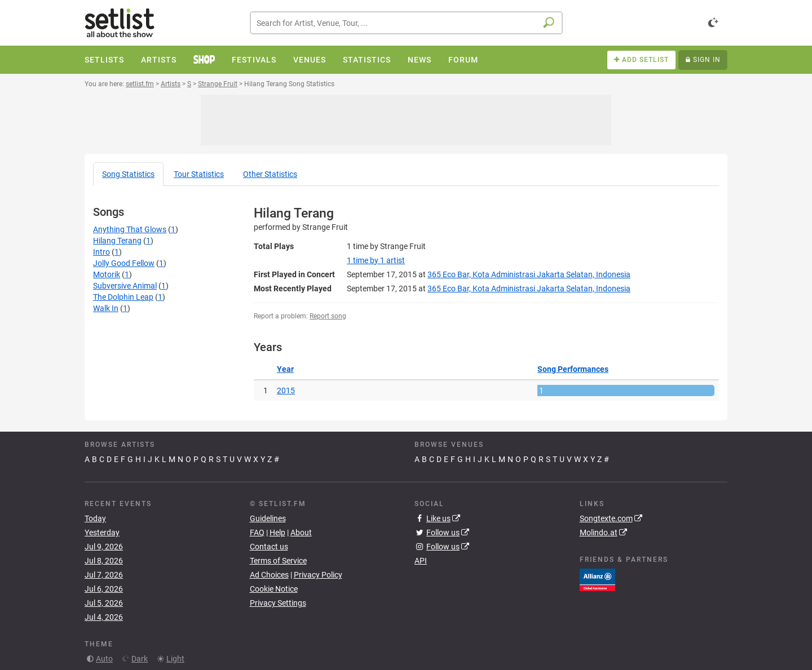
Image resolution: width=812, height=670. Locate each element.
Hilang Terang (117, 241)
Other (270, 174)
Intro (101, 252)
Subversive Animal (125, 286)
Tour (199, 174)
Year (285, 369)
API (421, 561)
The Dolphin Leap (123, 297)
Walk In (106, 308)
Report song (328, 316)
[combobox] (406, 23)
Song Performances (573, 369)
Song (128, 174)
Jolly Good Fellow (124, 263)
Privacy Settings (278, 603)
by (376, 260)
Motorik (107, 274)
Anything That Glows (130, 229)
